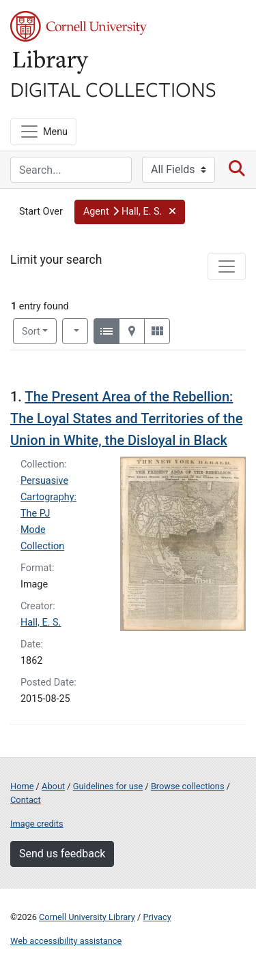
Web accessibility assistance (66, 941)
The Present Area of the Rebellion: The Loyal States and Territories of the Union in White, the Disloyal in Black (126, 418)
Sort (31, 332)
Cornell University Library (87, 917)
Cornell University (79, 26)
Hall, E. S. (41, 623)
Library (51, 62)
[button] (130, 212)
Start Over (41, 212)
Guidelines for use (108, 786)
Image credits (37, 824)
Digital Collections (113, 89)
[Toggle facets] (227, 266)
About (53, 786)
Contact (26, 800)
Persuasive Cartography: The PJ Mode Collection (48, 514)
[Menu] (43, 132)
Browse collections (188, 786)
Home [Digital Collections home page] (22, 786)
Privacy (157, 917)
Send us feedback (62, 854)
